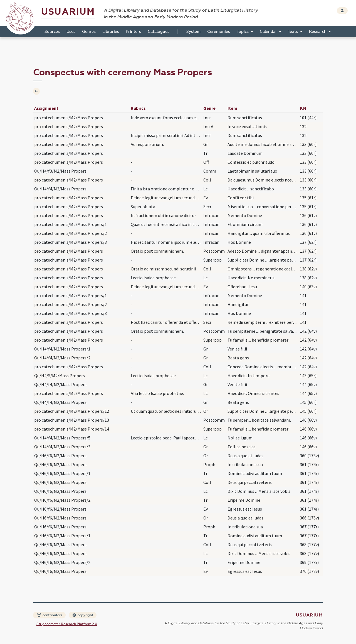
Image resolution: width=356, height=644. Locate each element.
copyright (83, 615)
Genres (89, 32)
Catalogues (159, 32)
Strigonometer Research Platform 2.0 (67, 624)
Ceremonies (219, 32)
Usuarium (68, 12)
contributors (50, 615)
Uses (71, 32)
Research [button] (318, 32)
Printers (133, 32)
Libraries (111, 32)
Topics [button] (243, 32)
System (193, 32)
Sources (52, 32)
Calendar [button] (269, 32)
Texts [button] (293, 32)
